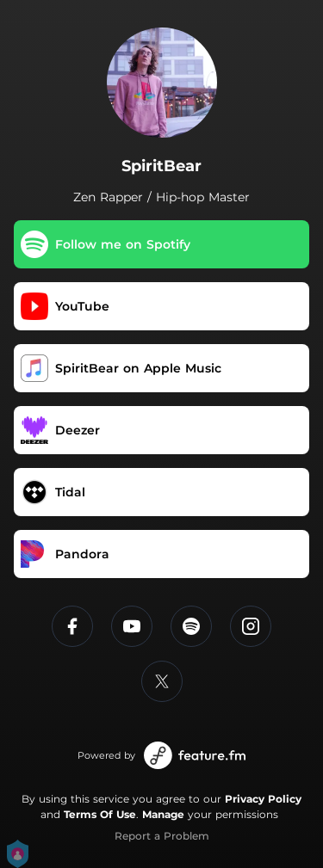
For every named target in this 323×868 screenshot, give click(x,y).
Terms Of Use (100, 814)
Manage (163, 814)
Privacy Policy (263, 799)
